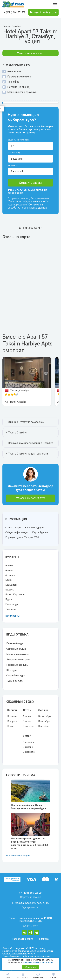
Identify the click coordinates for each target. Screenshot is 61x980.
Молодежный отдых (18, 654)
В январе (28, 747)
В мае (11, 726)
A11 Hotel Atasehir (16, 402)
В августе (28, 726)
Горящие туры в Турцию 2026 (22, 537)
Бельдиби (11, 585)
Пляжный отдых (15, 643)
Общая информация (17, 532)
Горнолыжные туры (17, 665)
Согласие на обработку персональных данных (27, 206)
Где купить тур (30, 907)
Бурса (9, 599)
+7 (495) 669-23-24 (14, 12)
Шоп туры (12, 670)
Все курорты (12, 616)
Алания (9, 565)
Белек (9, 580)
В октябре (44, 721)
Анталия (10, 575)
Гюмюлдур (12, 604)
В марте (12, 716)
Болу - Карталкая (15, 595)
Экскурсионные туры (18, 659)
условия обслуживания (15, 954)
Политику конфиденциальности (27, 201)
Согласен (30, 967)
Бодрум (10, 590)
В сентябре (45, 716)
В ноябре (43, 726)
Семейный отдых (16, 649)
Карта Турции (40, 532)
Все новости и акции (18, 856)
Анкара (9, 570)
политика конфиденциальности (35, 951)
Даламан (10, 609)
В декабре (29, 742)
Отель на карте (31, 228)
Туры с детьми (15, 681)
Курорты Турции (34, 528)
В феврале (29, 752)
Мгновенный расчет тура (31, 498)
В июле (27, 721)
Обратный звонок (30, 897)
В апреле (12, 721)
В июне (27, 716)
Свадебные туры (16, 676)
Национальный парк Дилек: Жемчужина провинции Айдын (28, 807)
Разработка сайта (23, 939)
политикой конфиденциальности (38, 963)
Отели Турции (13, 528)
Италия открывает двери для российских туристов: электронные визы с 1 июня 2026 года (30, 843)
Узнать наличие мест (31, 53)
